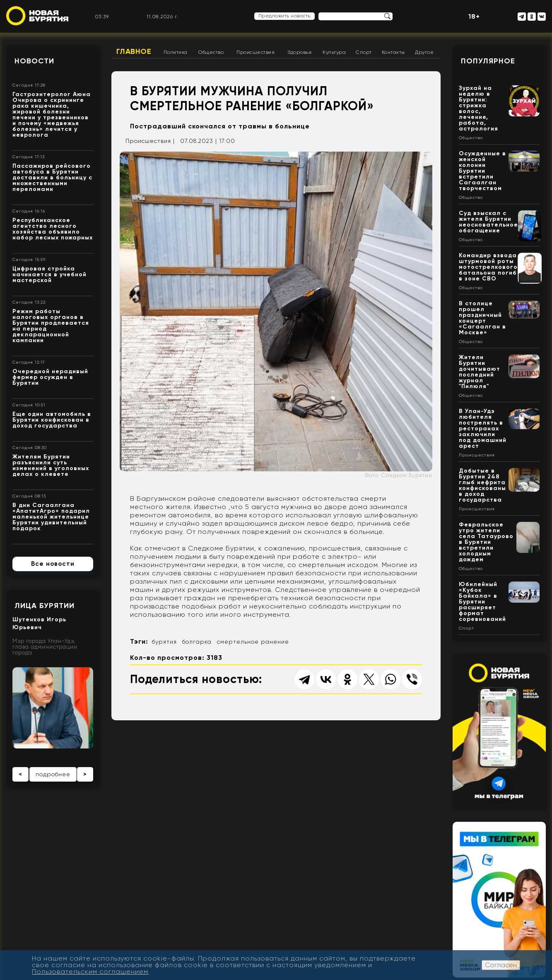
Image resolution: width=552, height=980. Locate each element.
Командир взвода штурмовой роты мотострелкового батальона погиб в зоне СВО (488, 267)
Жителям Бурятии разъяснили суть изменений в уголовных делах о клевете (51, 465)
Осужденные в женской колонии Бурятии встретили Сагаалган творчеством (482, 171)
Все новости (53, 564)
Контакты (393, 52)
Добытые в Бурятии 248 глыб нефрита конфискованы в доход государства (482, 485)
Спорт (364, 52)
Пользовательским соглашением (90, 972)
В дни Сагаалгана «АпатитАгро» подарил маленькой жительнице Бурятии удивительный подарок (51, 517)
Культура (334, 52)
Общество (211, 52)
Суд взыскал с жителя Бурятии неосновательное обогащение (488, 222)
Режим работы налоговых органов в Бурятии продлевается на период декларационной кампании (51, 326)
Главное (134, 51)
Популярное (488, 61)
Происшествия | (150, 141)
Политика (176, 52)
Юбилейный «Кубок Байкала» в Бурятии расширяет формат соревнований (482, 602)
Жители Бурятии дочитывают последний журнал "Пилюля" (480, 372)
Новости (34, 61)
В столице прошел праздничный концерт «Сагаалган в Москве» (482, 318)
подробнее (53, 774)
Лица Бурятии (45, 606)
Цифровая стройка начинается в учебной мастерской (49, 274)
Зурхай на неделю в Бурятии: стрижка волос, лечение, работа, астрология (478, 108)
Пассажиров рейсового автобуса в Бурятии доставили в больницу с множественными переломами (52, 177)
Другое (424, 52)
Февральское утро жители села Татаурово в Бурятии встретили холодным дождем (486, 542)
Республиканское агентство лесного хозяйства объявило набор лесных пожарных (53, 229)
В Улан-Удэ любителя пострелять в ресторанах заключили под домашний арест (483, 428)
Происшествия (256, 52)
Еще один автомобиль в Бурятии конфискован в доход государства (52, 420)
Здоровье (300, 52)
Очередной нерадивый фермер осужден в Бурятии (50, 377)
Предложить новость (284, 16)
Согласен (501, 965)
